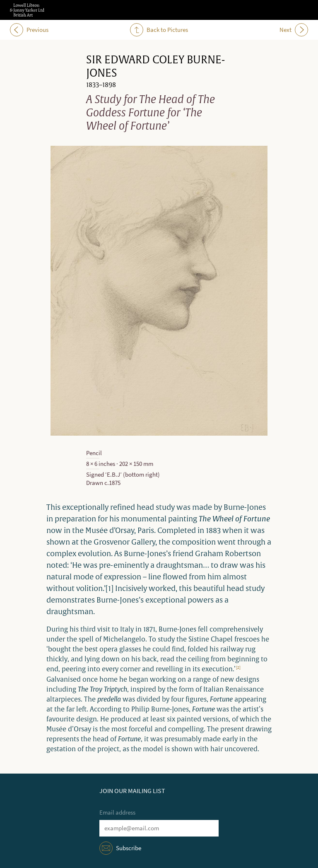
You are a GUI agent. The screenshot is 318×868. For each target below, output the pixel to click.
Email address (117, 813)
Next (294, 30)
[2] (238, 667)
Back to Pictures (159, 30)
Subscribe (129, 848)
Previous (29, 30)
